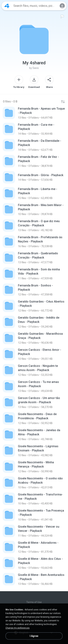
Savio (36, 68)
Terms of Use (34, 602)
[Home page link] (7, 6)
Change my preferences (17, 628)
